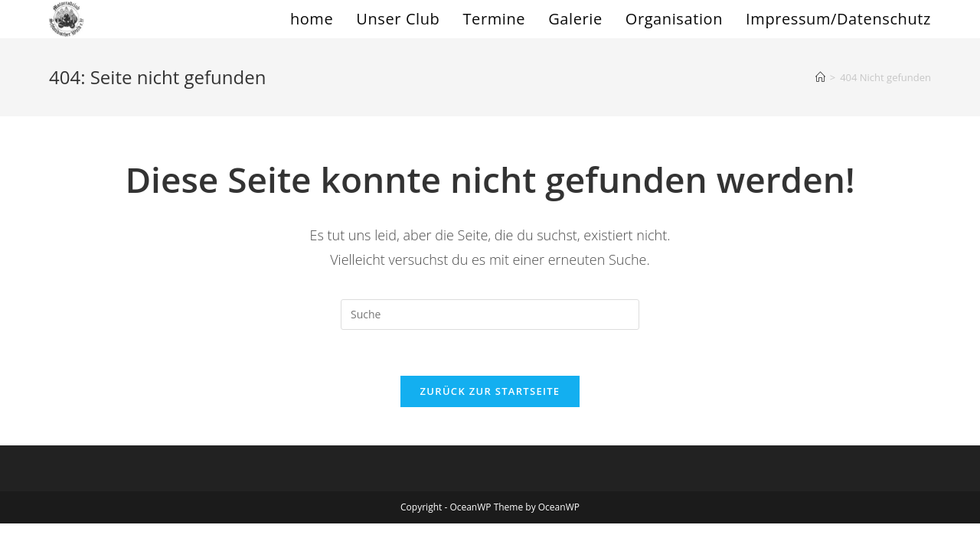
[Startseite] (820, 77)
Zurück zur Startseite (490, 391)
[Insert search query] (490, 315)
